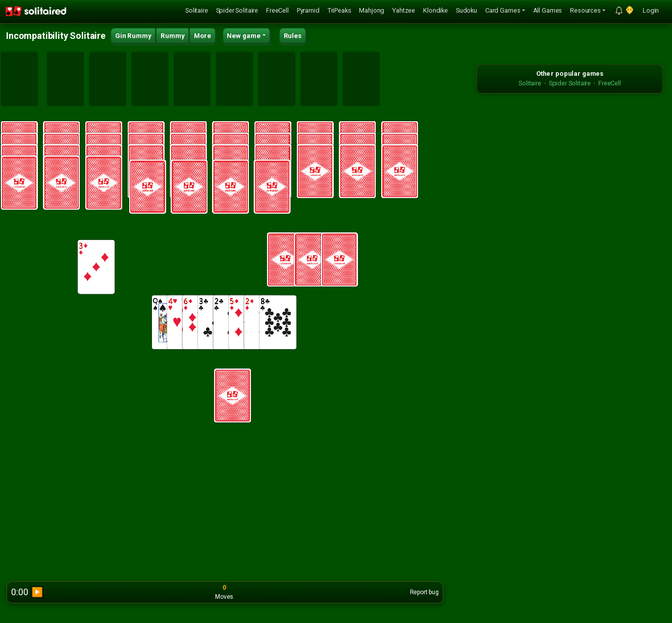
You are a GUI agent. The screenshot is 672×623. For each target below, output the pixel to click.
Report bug (424, 592)
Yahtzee (404, 10)
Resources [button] (585, 10)
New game (244, 36)
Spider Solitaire (237, 10)
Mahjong (372, 10)
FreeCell (277, 10)
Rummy (172, 36)
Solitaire (197, 10)
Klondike (435, 10)
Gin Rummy (133, 36)
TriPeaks (340, 10)
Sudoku (467, 10)
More (202, 36)
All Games (548, 10)
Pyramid (308, 10)
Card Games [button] (503, 10)
